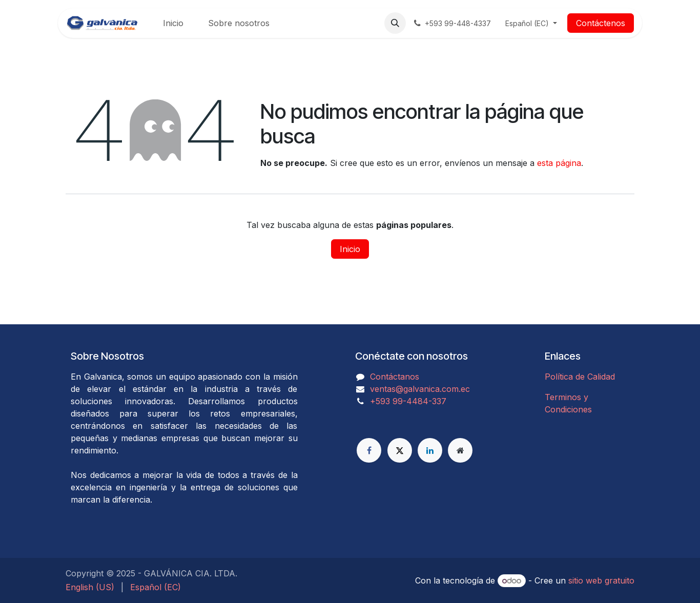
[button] (395, 23)
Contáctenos (601, 23)
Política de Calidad (580, 377)
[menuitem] (173, 23)
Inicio (350, 249)
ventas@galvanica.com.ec (420, 389)
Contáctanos (395, 377)
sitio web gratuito (601, 580)
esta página (559, 163)
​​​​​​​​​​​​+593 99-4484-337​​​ (408, 401)
